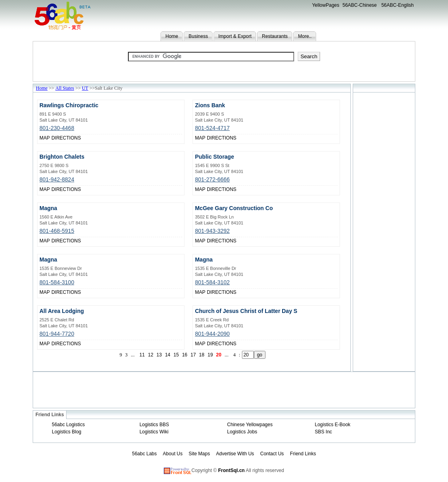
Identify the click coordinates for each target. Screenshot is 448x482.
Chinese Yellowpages (250, 425)
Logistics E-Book (333, 425)
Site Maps (199, 454)
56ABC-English (398, 5)
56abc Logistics (68, 425)
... (133, 355)
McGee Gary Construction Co (234, 208)
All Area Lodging (62, 311)
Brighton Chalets (62, 157)
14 (168, 355)
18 (201, 355)
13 (159, 355)
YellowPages (326, 5)
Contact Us (272, 454)
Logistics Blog (67, 432)
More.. (305, 36)
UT (85, 88)
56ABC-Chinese (360, 5)
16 (185, 355)
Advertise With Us (235, 454)
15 (176, 355)
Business (198, 36)
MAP (45, 138)
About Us (173, 454)
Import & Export (235, 36)
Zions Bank (210, 105)
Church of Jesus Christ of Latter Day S (246, 311)
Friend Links (303, 454)
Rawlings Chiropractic (69, 105)
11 (142, 355)
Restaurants (275, 36)
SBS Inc (323, 432)
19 (210, 355)
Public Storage (214, 157)
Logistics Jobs (242, 432)
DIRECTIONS (66, 138)
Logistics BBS (154, 425)
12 (150, 355)
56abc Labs (144, 454)
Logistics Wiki (154, 432)
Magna (48, 208)
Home (172, 36)
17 (193, 355)
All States (65, 88)
